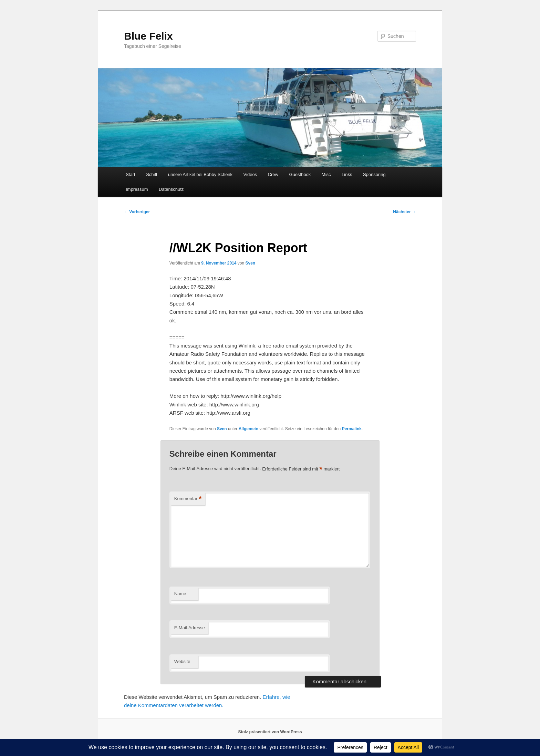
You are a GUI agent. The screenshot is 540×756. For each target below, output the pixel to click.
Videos (250, 174)
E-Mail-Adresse (190, 628)
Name (180, 594)
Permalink (352, 429)
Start (130, 174)
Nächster (404, 212)
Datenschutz (171, 189)
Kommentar (188, 499)
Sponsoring (374, 174)
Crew (273, 174)
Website (182, 661)
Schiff (152, 174)
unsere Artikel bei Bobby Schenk (200, 174)
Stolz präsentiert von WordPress (270, 732)
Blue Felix (148, 36)
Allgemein (248, 429)
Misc (326, 174)
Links (347, 174)
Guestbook (300, 174)
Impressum (137, 189)
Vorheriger (137, 212)
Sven (250, 263)
